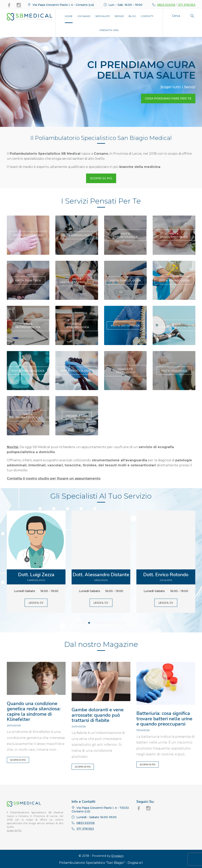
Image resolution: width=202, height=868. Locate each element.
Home (69, 16)
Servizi (119, 16)
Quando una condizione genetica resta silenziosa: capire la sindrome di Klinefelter (34, 711)
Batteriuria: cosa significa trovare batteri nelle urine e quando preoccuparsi (164, 719)
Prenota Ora (109, 30)
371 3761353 (187, 5)
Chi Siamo (84, 16)
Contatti (147, 16)
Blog (132, 16)
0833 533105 (166, 5)
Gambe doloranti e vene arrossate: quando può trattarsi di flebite (98, 715)
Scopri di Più (18, 760)
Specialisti (103, 16)
